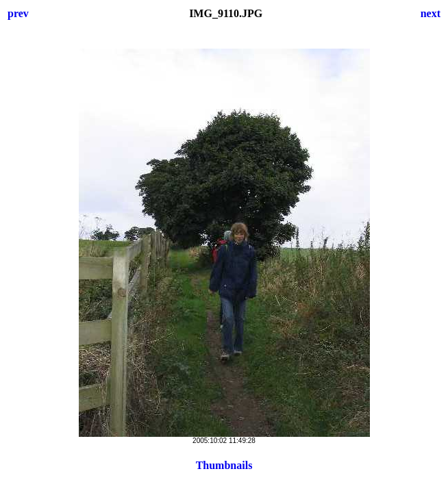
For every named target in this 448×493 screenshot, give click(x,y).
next (431, 13)
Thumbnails (224, 465)
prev (18, 13)
